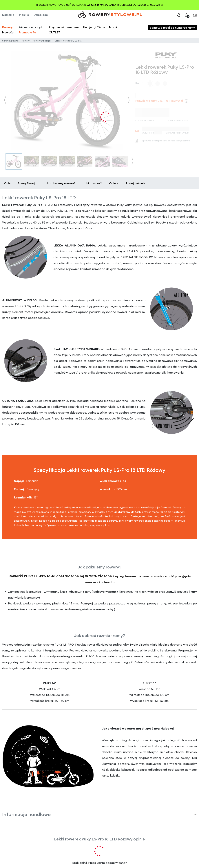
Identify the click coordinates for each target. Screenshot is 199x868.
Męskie (24, 15)
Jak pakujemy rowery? (60, 183)
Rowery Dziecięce (42, 41)
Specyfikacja (27, 183)
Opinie (114, 183)
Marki (113, 27)
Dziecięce (41, 15)
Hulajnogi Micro (94, 27)
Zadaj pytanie (136, 183)
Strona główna (10, 41)
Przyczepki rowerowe (64, 27)
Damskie (8, 15)
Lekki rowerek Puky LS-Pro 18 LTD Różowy (76, 41)
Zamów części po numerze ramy (172, 28)
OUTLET (54, 32)
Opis (7, 183)
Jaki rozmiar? (92, 183)
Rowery (7, 27)
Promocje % (27, 32)
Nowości (8, 32)
